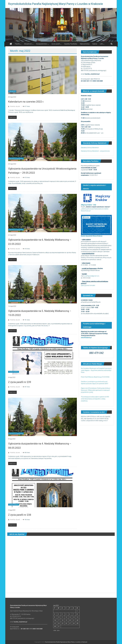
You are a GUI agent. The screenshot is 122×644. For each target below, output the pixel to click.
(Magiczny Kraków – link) (89, 205)
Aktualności (28, 44)
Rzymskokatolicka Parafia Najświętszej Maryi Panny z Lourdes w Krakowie (56, 4)
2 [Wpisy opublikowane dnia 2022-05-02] (55, 614)
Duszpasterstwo (42, 44)
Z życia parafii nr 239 (20, 382)
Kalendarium (12, 91)
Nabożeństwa (85, 44)
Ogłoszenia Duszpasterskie (16, 158)
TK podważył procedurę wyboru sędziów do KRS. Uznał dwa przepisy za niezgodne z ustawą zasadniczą (95, 399)
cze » (58, 630)
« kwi (55, 630)
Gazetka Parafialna (71, 44)
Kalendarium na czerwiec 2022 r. (26, 102)
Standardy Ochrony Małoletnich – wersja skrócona (95, 151)
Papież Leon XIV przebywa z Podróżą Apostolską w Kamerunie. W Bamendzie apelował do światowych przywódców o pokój (96, 390)
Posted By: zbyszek (15, 106)
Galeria (95, 44)
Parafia (17, 44)
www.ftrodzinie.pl (86, 338)
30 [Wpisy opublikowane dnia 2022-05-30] (55, 626)
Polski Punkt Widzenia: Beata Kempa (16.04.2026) (95, 377)
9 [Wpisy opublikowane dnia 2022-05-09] (55, 617)
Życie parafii (56, 44)
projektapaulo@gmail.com (91, 276)
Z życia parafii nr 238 (20, 515)
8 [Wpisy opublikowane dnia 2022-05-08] (77, 614)
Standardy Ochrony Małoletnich (90, 148)
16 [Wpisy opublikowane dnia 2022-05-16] (55, 620)
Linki (101, 44)
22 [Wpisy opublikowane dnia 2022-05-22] (78, 620)
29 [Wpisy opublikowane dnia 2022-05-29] (78, 623)
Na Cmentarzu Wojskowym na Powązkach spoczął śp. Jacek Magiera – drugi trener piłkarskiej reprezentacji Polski (96, 370)
